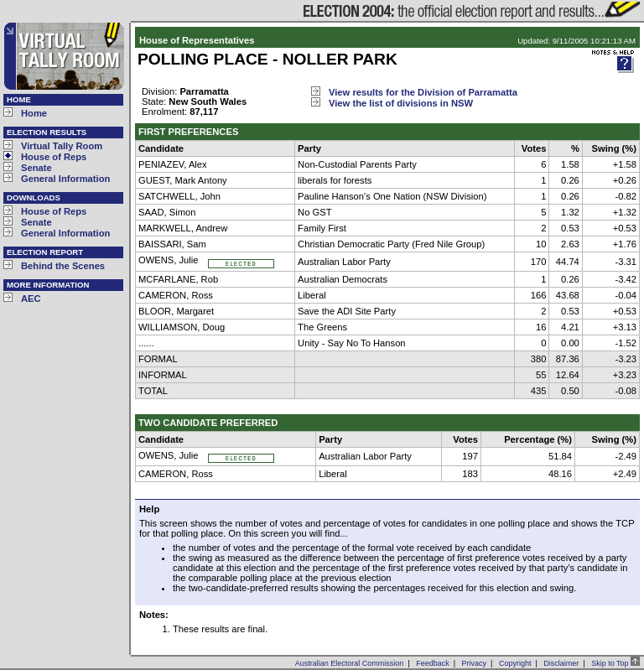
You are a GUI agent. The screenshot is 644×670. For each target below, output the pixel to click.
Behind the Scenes (63, 266)
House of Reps (54, 157)
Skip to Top (615, 663)
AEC (31, 299)
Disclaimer (561, 663)
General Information (65, 179)
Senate (36, 168)
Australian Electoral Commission (350, 663)
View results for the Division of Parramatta (423, 92)
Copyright (515, 663)
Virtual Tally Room (62, 146)
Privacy (475, 663)
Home (34, 113)
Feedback (433, 663)
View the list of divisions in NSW (401, 103)
